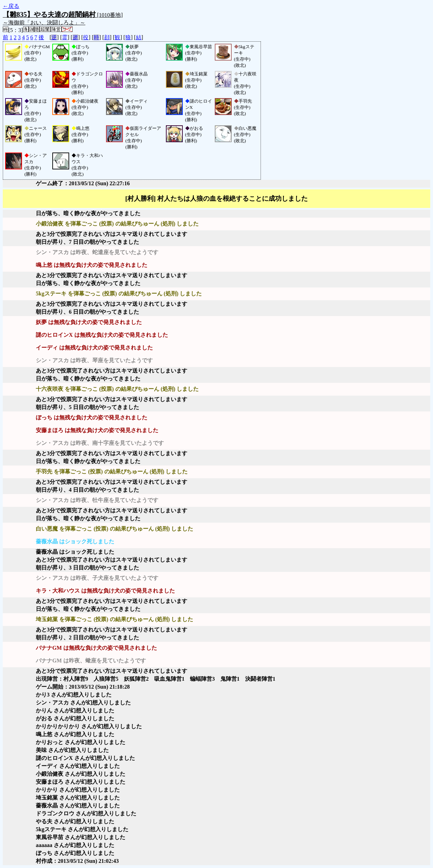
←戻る (11, 6)
